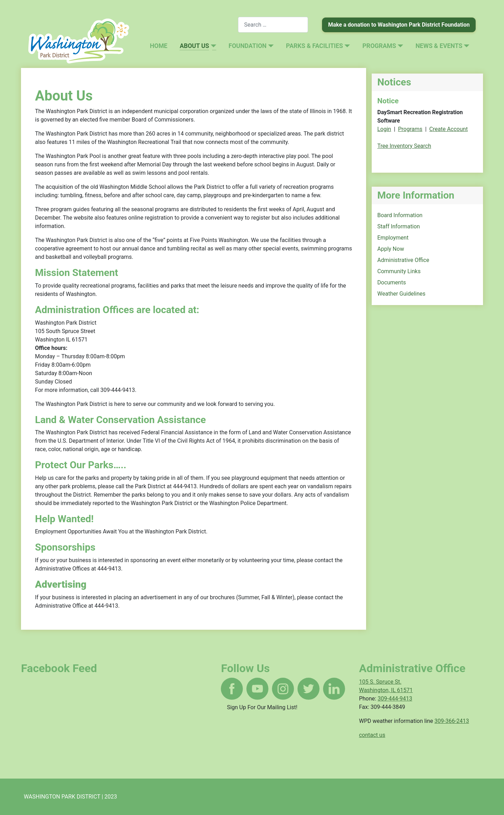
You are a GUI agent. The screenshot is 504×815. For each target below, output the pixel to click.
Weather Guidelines (401, 294)
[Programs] (400, 46)
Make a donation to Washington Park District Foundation (399, 25)
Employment (393, 238)
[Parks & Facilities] (346, 46)
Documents (392, 282)
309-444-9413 (395, 699)
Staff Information (399, 226)
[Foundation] (270, 46)
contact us (372, 735)
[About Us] (212, 46)
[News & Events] (466, 46)
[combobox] (273, 25)
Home (159, 46)
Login (384, 129)
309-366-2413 (452, 721)
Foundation (247, 46)
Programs (379, 46)
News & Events (439, 46)
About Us (194, 46)
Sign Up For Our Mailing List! (262, 707)
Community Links (399, 271)
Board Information (400, 215)
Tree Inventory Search (404, 146)
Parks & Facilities (314, 46)
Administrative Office (403, 260)
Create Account (449, 129)
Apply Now (391, 249)
